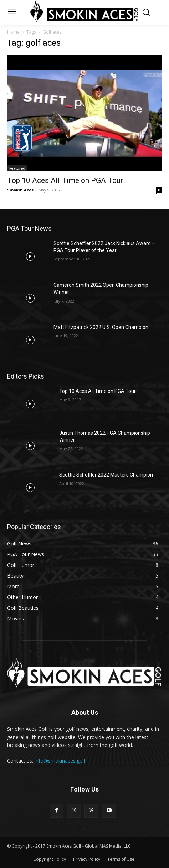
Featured (17, 168)
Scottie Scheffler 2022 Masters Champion (106, 475)
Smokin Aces (20, 190)
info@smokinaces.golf (60, 761)
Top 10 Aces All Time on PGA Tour (65, 180)
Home (13, 32)
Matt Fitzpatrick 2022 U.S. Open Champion (101, 327)
